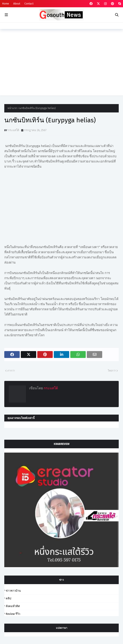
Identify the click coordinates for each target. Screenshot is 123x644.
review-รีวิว (13, 614)
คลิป (8, 598)
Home (6, 4)
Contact (29, 4)
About (17, 4)
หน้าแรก (12, 108)
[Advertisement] (61, 65)
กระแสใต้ (13, 130)
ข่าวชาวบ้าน (13, 591)
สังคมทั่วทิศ (13, 606)
